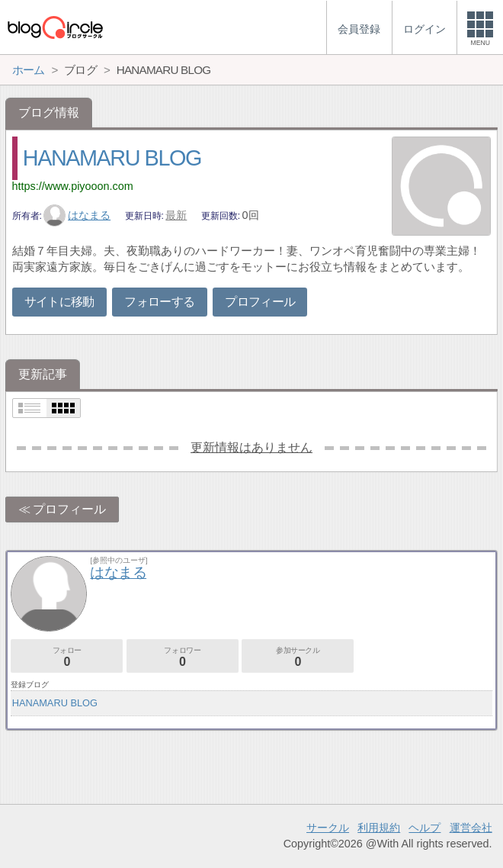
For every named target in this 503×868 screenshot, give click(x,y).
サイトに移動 (59, 302)
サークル (328, 828)
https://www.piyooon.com (73, 186)
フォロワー (183, 657)
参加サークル (298, 657)
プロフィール (260, 302)
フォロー (67, 657)
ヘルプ (425, 828)
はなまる (77, 215)
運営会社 (471, 828)
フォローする (159, 302)
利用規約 (379, 828)
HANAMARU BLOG (112, 158)
